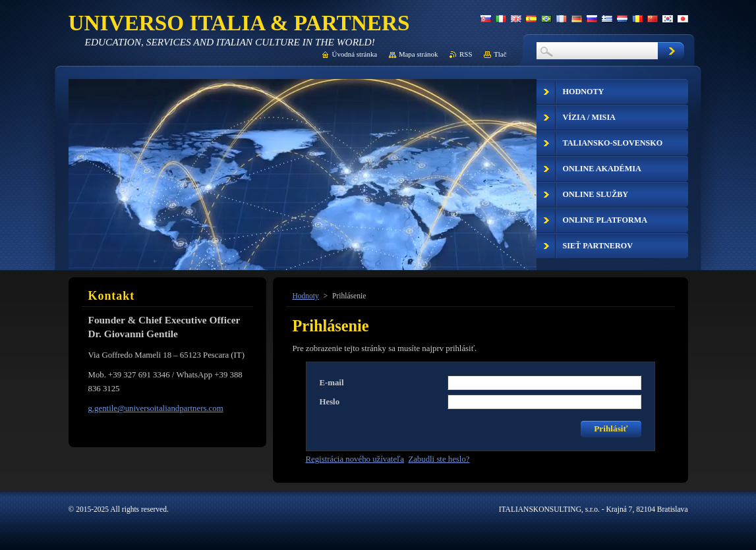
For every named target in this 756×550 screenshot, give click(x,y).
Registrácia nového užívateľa (355, 459)
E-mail (332, 383)
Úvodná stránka (355, 54)
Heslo (330, 402)
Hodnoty (306, 296)
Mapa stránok (419, 54)
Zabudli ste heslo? (439, 459)
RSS (466, 54)
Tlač (500, 54)
